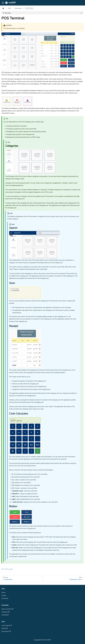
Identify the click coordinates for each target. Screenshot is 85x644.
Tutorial (4, 595)
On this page (7, 13)
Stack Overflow (7, 609)
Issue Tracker (6, 626)
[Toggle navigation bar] (3, 3)
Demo (3, 593)
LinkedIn (5, 615)
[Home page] (3, 8)
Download (5, 598)
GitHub (5, 628)
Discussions (6, 631)
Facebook (5, 612)
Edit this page (7, 569)
